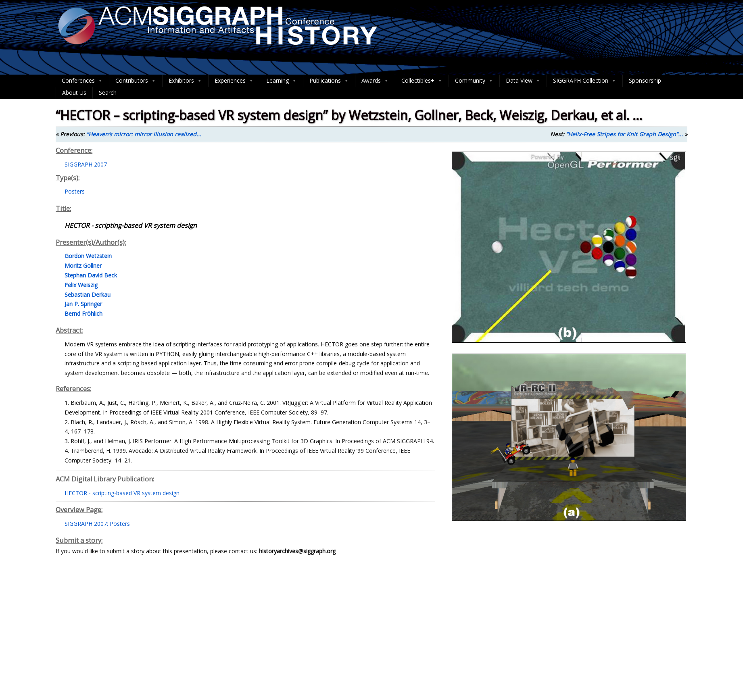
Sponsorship (645, 80)
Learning (282, 81)
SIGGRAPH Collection (585, 81)
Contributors (136, 81)
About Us (74, 93)
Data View (523, 81)
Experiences (234, 81)
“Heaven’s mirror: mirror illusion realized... (144, 134)
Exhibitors (185, 81)
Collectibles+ (422, 81)
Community (474, 81)
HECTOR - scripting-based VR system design (122, 493)
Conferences (82, 81)
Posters (75, 191)
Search (108, 93)
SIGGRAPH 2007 (86, 164)
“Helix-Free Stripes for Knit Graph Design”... (624, 134)
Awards (375, 81)
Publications (329, 81)
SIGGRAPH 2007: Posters (97, 524)
